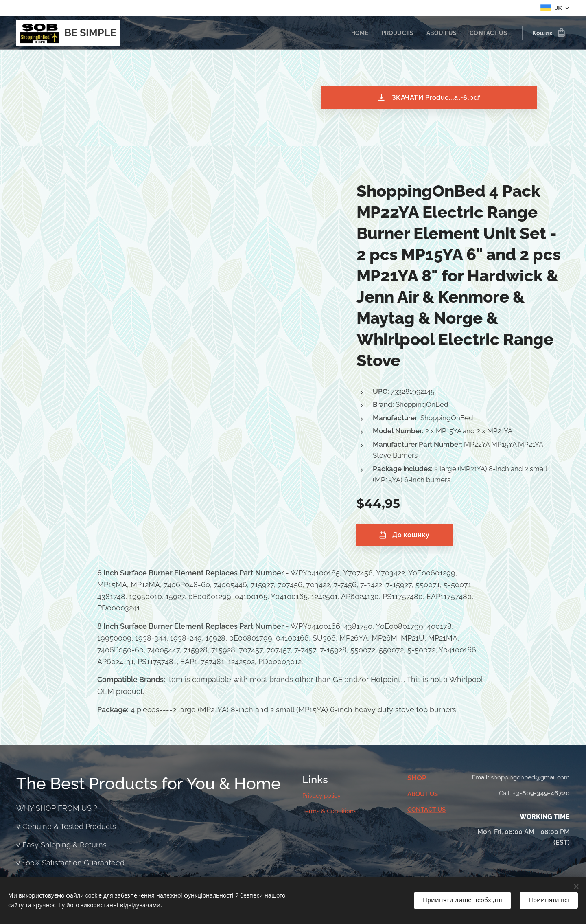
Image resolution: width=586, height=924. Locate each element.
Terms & (315, 811)
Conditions (342, 811)
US (434, 794)
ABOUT (419, 794)
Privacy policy (321, 796)
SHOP (417, 778)
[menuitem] (356, 33)
